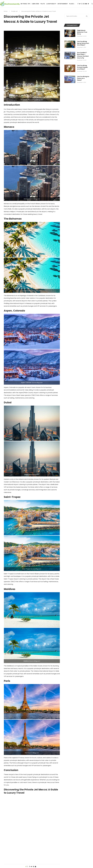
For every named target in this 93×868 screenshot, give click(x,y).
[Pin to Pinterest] (33, 867)
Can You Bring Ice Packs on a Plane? (83, 78)
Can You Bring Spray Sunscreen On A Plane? (83, 43)
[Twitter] (80, 4)
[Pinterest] (84, 4)
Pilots (43, 4)
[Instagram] (82, 4)
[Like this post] (27, 867)
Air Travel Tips (25, 4)
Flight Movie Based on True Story (82, 32)
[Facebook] (78, 4)
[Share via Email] (35, 867)
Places (71, 4)
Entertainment (63, 4)
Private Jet (14, 11)
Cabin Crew (35, 4)
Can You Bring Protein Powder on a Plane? (82, 67)
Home (6, 11)
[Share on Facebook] (29, 867)
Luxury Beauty (51, 4)
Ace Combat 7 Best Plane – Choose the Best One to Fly (83, 55)
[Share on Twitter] (31, 867)
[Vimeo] (88, 4)
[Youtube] (86, 4)
